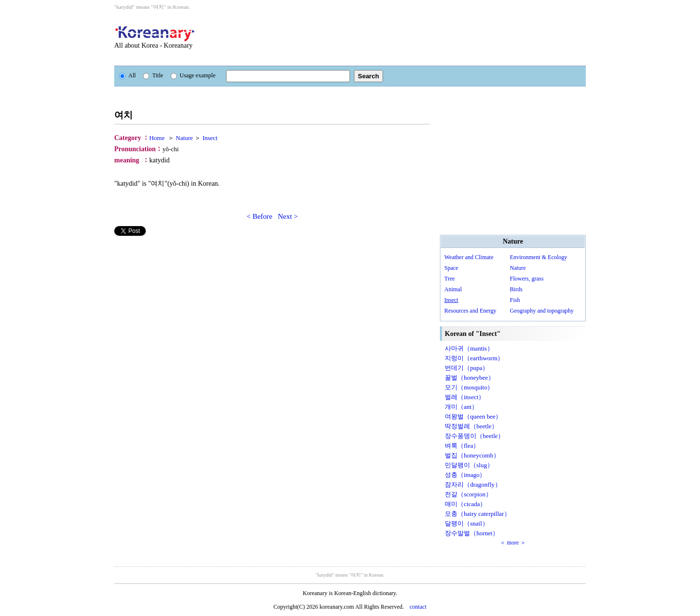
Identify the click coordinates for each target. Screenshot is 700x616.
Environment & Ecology (539, 257)
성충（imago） (465, 475)
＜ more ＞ (513, 543)
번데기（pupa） (467, 368)
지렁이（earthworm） (474, 358)
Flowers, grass (527, 279)
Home (157, 138)
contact (418, 607)
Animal (453, 289)
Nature (184, 138)
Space (451, 268)
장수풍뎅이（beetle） (474, 436)
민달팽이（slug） (469, 465)
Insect (210, 138)
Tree (450, 279)
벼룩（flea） (462, 446)
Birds (516, 289)
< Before (259, 216)
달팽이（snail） (467, 523)
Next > (288, 216)
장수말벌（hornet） (472, 533)
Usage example (193, 75)
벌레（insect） (465, 397)
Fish (515, 300)
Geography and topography (542, 311)
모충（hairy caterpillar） (478, 514)
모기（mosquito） (469, 387)
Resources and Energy (470, 311)
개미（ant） (461, 407)
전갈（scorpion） (468, 494)
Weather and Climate (469, 257)
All (127, 75)
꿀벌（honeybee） (470, 378)
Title (153, 75)
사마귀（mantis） (469, 348)
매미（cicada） (465, 504)
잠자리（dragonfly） (473, 484)
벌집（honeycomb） (472, 455)
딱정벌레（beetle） (471, 426)
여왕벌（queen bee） (473, 416)
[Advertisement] (403, 38)
